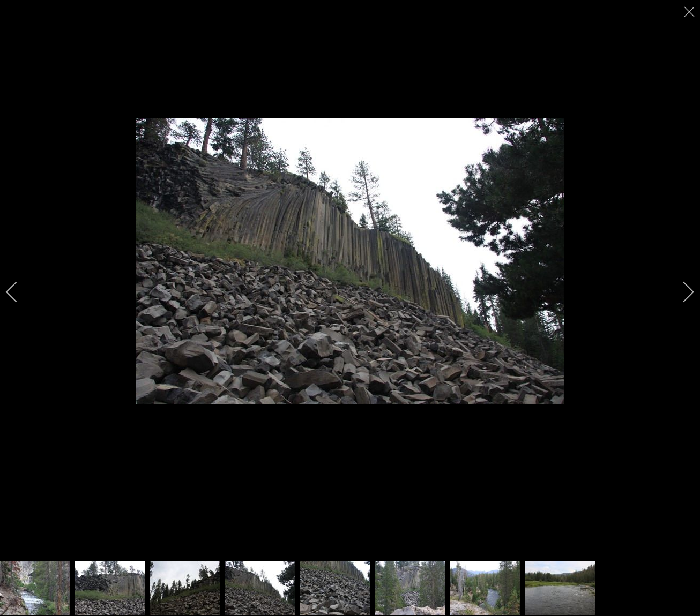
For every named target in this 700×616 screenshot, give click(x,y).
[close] (690, 12)
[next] (681, 292)
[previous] (19, 292)
